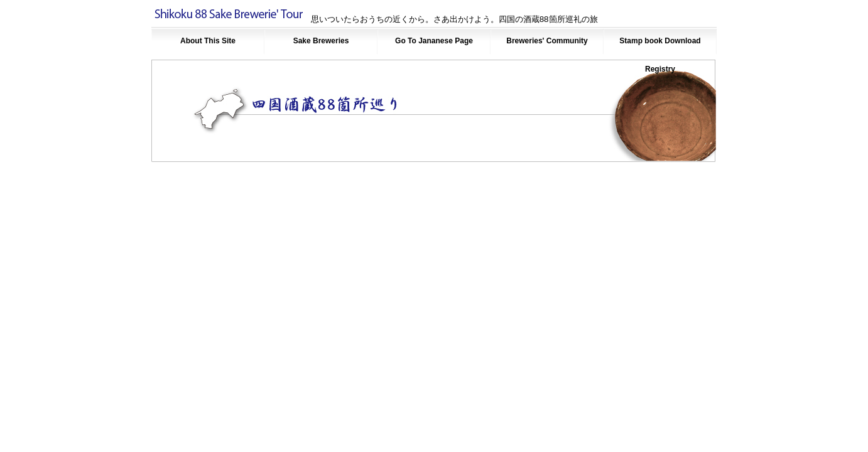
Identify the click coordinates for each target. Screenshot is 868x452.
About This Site (208, 41)
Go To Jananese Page (434, 41)
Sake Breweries (321, 41)
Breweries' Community (547, 41)
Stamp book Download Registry (660, 46)
